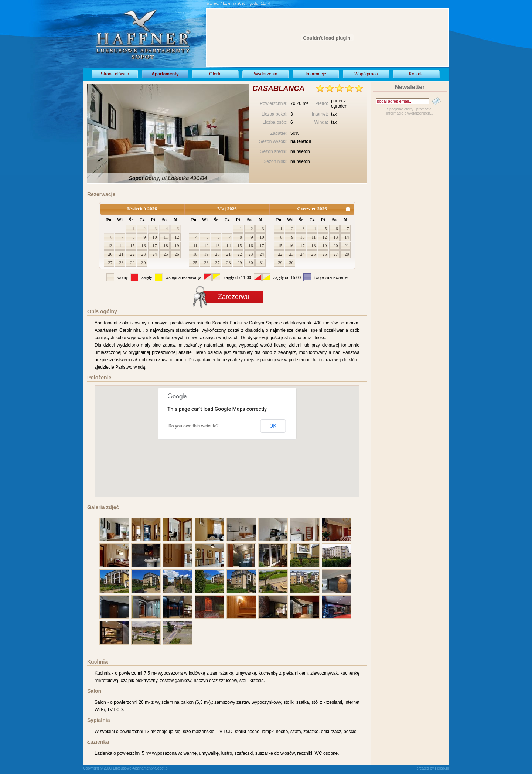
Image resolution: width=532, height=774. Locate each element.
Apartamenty (165, 74)
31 (262, 263)
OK (273, 426)
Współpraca (366, 74)
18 (166, 246)
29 (133, 263)
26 (177, 254)
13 (110, 246)
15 (133, 246)
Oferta (215, 74)
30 (144, 263)
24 (155, 254)
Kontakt (417, 74)
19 (177, 246)
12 (177, 237)
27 (110, 263)
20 (110, 254)
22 (133, 254)
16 (144, 246)
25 (166, 254)
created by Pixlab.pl (433, 768)
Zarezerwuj (234, 297)
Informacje (316, 74)
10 (155, 237)
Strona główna (115, 74)
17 (155, 246)
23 (144, 254)
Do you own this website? (194, 426)
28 (122, 263)
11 (166, 237)
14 (122, 246)
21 (122, 254)
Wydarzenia (265, 74)
